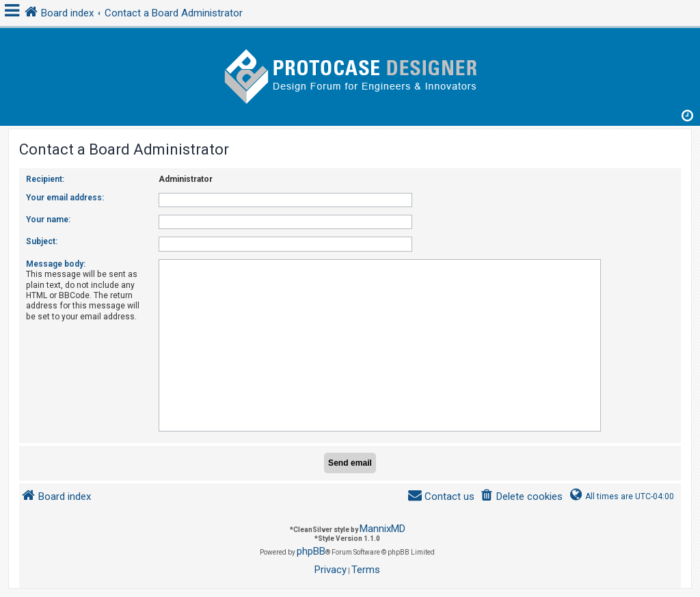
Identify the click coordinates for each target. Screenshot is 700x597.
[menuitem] (521, 497)
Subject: (42, 241)
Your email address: (65, 198)
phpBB (311, 551)
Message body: (56, 264)
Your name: (48, 220)
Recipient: (45, 179)
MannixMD (382, 529)
